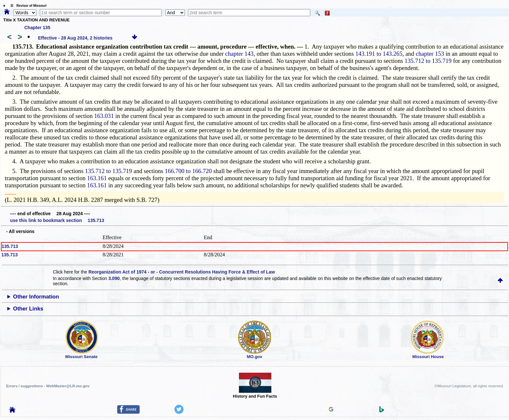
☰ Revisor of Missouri (27, 6)
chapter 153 (430, 54)
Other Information (36, 297)
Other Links (28, 309)
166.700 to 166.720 (188, 171)
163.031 (104, 116)
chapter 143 (240, 54)
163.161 (97, 178)
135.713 (10, 246)
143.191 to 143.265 (379, 54)
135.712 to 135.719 (428, 61)
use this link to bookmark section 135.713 (57, 220)
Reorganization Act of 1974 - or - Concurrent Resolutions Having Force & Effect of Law (182, 272)
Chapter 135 (37, 28)
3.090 (114, 278)
